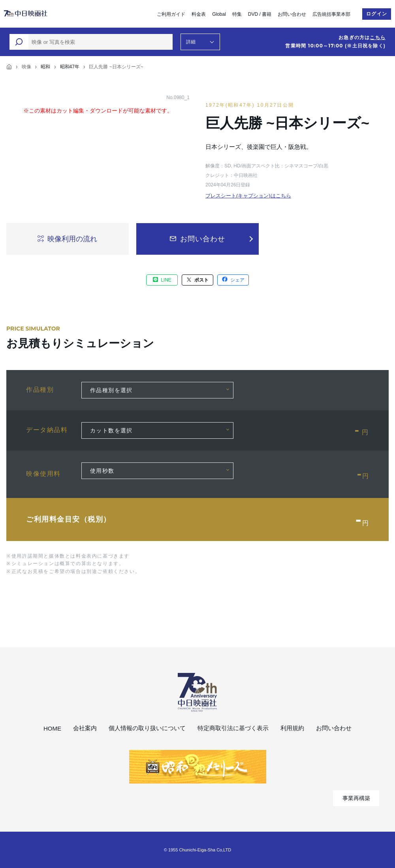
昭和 (45, 67)
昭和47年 (70, 67)
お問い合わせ (292, 14)
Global (219, 14)
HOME (52, 728)
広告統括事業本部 (331, 14)
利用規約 (292, 728)
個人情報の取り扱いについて (147, 728)
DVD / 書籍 (260, 14)
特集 (237, 14)
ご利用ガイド (171, 14)
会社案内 (85, 728)
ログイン (377, 14)
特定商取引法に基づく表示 (233, 728)
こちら (378, 38)
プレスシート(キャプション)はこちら (248, 196)
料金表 (199, 14)
